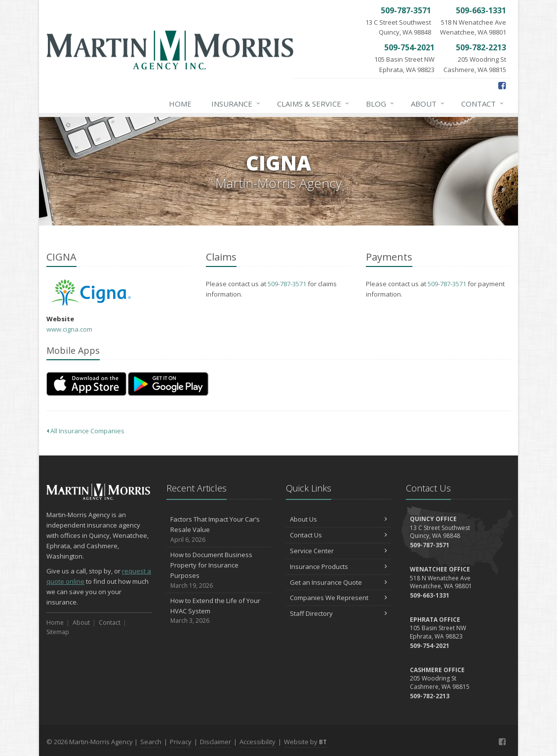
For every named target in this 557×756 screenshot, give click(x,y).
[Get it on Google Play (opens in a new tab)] (168, 384)
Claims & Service (314, 104)
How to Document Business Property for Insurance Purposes (219, 570)
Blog (380, 104)
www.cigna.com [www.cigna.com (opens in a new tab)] (69, 329)
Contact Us (338, 535)
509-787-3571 (287, 284)
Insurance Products (338, 567)
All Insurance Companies (85, 431)
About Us (338, 519)
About (428, 104)
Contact (483, 104)
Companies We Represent (338, 598)
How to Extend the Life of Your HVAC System (219, 611)
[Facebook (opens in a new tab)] (502, 85)
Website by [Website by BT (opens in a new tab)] (305, 742)
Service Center (338, 551)
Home (180, 104)
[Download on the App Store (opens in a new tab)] (86, 384)
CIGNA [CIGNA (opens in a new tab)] (91, 292)
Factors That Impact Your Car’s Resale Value (219, 529)
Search (151, 742)
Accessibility (258, 742)
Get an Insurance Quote (338, 582)
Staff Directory (338, 613)
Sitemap (58, 632)
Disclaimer (216, 742)
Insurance (236, 104)
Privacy (181, 742)
